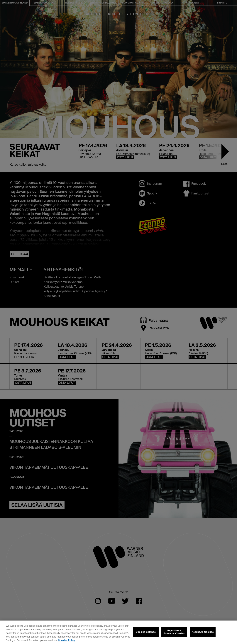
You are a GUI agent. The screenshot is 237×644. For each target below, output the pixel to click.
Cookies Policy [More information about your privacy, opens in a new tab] (67, 640)
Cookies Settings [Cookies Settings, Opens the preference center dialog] (146, 632)
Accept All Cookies (203, 632)
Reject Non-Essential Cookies (174, 632)
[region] (118, 632)
